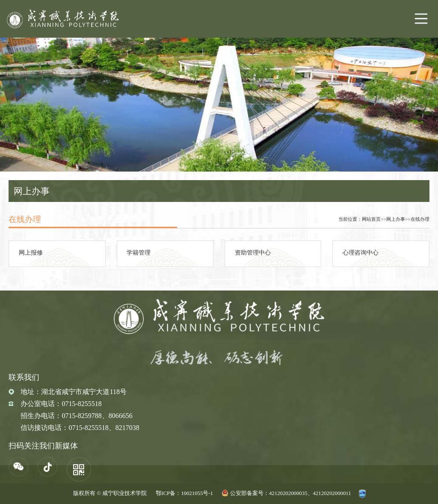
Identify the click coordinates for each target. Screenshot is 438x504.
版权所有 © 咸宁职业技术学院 (110, 493)
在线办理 (420, 219)
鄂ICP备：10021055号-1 (184, 493)
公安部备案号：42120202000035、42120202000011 (291, 493)
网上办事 (396, 219)
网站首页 (371, 219)
